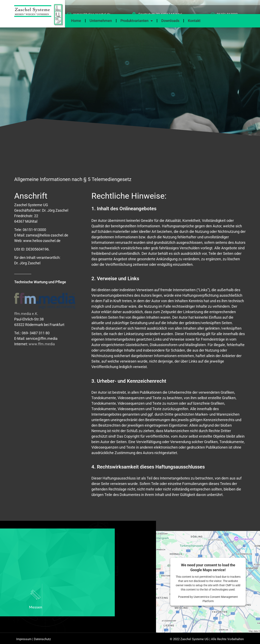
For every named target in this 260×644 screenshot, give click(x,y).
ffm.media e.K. (26, 314)
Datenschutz (42, 640)
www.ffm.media (42, 344)
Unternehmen (101, 21)
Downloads (170, 21)
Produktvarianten (137, 21)
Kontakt (194, 21)
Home (76, 21)
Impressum (24, 640)
